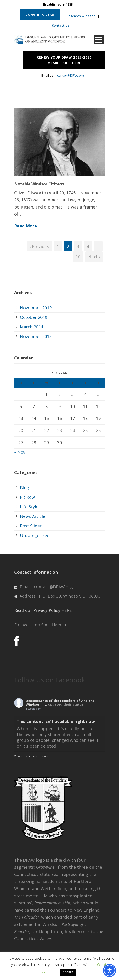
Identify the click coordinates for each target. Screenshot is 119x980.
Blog (25, 488)
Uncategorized (35, 535)
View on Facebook (26, 756)
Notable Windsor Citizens (39, 184)
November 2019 (36, 308)
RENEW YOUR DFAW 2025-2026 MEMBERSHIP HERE (64, 60)
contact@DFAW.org (70, 75)
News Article (33, 516)
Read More (26, 226)
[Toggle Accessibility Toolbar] (109, 970)
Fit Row (27, 497)
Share (45, 756)
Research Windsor (81, 16)
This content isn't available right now (56, 721)
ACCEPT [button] (68, 972)
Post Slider (31, 526)
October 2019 (34, 317)
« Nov (20, 452)
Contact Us (61, 25)
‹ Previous (39, 246)
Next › (94, 257)
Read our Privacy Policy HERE (43, 610)
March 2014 (31, 327)
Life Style (29, 507)
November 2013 (36, 336)
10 (78, 257)
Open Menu (99, 40)
